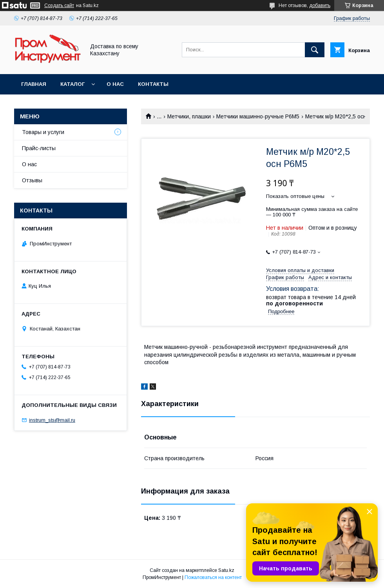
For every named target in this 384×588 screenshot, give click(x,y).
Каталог (72, 84)
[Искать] (315, 50)
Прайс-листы (39, 148)
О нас (115, 84)
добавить (320, 5)
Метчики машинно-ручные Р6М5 (258, 116)
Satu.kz (226, 570)
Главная (34, 84)
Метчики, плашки (189, 116)
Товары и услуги (43, 132)
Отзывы (32, 180)
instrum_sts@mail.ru (52, 420)
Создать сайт (59, 5)
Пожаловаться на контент (213, 577)
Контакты (153, 84)
